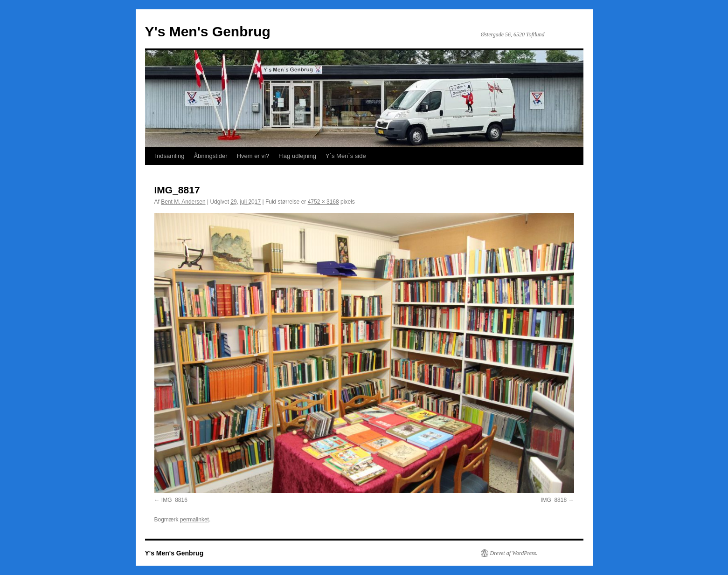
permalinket (194, 520)
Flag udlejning (297, 156)
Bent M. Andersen (183, 202)
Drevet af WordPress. (514, 553)
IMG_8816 (174, 500)
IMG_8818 (554, 500)
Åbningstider (210, 156)
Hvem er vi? (253, 156)
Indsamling (170, 156)
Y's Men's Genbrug (208, 31)
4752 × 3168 (323, 202)
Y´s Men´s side (346, 156)
